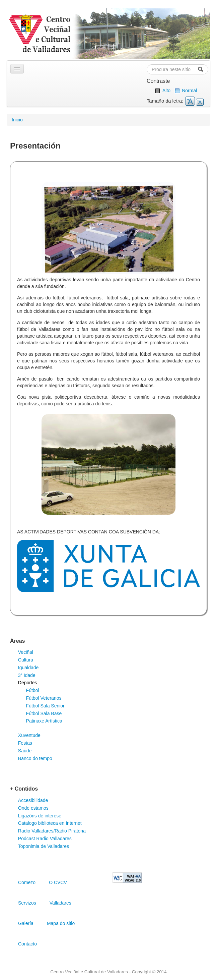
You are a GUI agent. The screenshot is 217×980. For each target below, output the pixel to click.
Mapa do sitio (61, 923)
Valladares (60, 903)
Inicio (17, 120)
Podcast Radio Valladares (45, 839)
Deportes (28, 683)
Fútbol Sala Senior (45, 706)
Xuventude (29, 735)
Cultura (26, 660)
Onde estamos (33, 808)
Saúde (25, 751)
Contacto (27, 944)
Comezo (27, 882)
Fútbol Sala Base (44, 713)
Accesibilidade (33, 800)
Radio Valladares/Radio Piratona (52, 831)
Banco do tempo (35, 758)
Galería (26, 923)
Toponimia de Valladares (44, 846)
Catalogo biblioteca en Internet (50, 823)
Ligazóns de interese (40, 816)
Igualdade (28, 668)
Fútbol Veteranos (44, 698)
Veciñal (26, 652)
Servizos (27, 903)
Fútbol (33, 690)
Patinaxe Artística (44, 721)
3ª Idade (27, 675)
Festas (25, 743)
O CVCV (58, 882)
